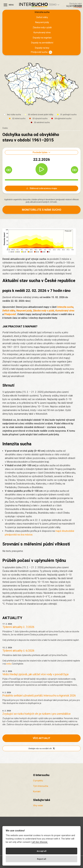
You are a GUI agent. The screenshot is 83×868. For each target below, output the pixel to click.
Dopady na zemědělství (42, 43)
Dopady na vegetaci (42, 38)
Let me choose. (40, 842)
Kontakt (37, 792)
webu (9, 664)
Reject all (42, 859)
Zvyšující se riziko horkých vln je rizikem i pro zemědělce (37, 714)
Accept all (42, 851)
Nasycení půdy (42, 22)
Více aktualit (42, 738)
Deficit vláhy (42, 17)
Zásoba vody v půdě (42, 27)
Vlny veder (38, 805)
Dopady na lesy (42, 48)
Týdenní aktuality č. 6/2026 (18, 651)
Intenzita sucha (42, 12)
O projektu (38, 781)
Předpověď (10, 314)
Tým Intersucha (41, 786)
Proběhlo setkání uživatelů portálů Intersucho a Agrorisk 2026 (39, 696)
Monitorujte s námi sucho (42, 210)
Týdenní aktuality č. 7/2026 (18, 627)
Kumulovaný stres (42, 32)
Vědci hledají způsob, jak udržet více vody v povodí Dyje (36, 674)
